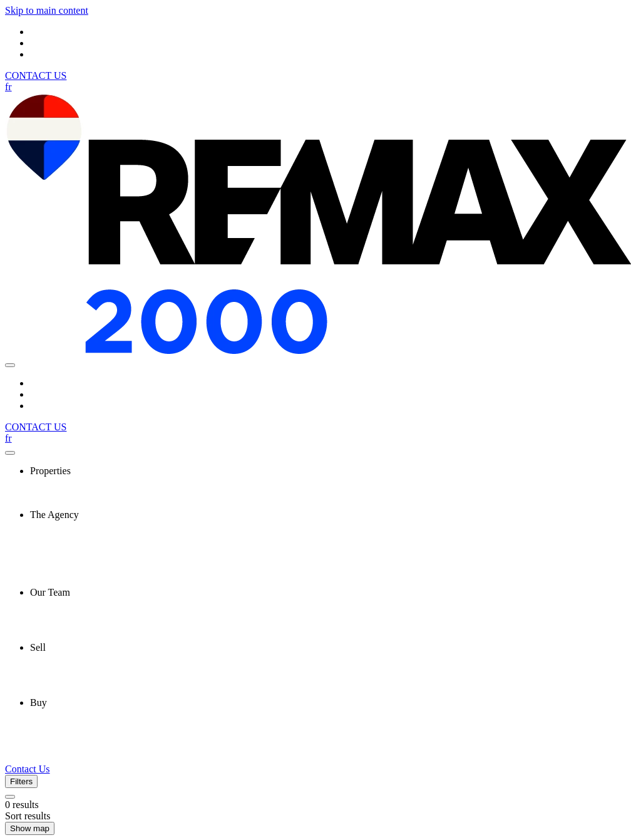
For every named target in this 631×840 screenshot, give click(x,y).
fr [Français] (8, 87)
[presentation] (328, 471)
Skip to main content (47, 10)
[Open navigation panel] (10, 365)
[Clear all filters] (10, 797)
